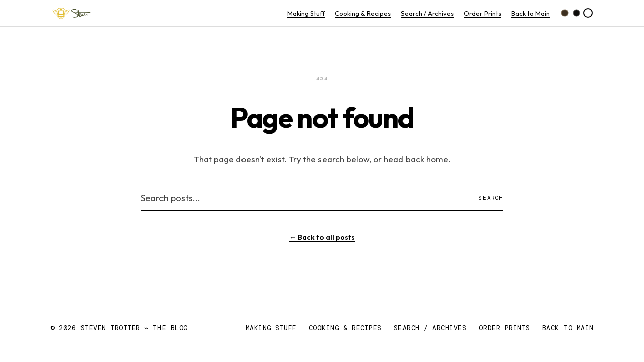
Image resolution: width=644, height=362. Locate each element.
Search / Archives (427, 13)
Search (491, 198)
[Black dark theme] (576, 13)
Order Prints (482, 13)
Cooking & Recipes (363, 13)
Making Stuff (306, 13)
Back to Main (531, 13)
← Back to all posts (322, 237)
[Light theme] (588, 13)
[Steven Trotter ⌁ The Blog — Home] (71, 13)
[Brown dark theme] (565, 13)
